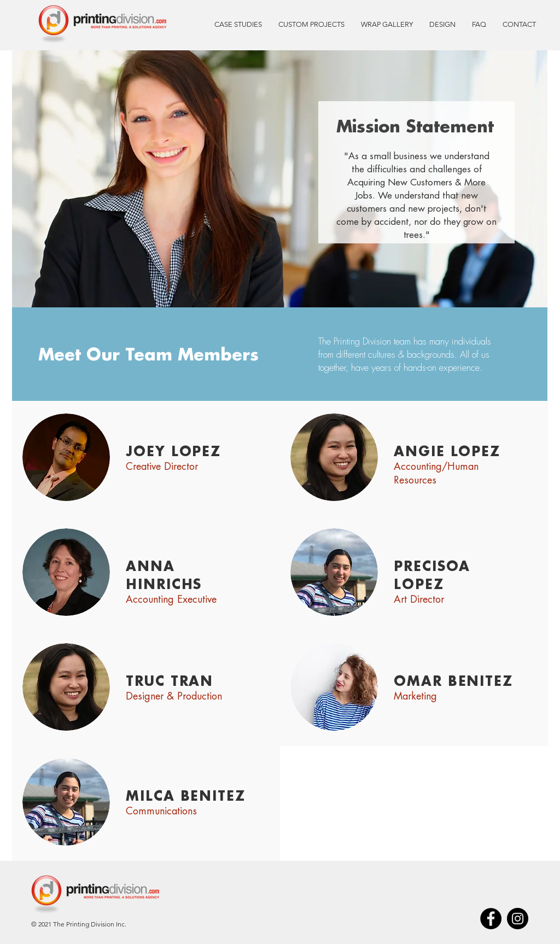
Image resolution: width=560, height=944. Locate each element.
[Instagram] (518, 919)
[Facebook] (491, 919)
